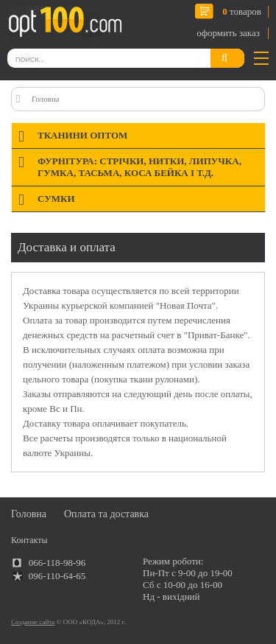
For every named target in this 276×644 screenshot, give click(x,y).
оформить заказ (228, 33)
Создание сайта (33, 622)
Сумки (56, 199)
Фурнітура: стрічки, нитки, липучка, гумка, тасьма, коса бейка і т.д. (139, 167)
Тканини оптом (82, 135)
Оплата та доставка (106, 514)
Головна (46, 99)
